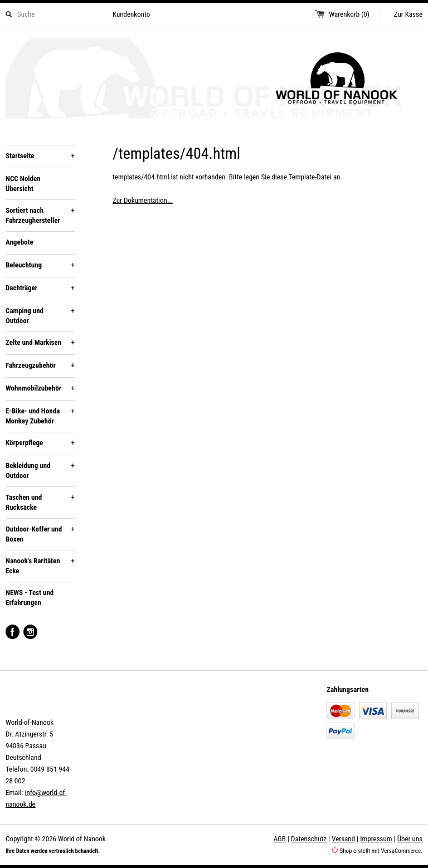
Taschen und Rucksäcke (40, 502)
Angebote (20, 242)
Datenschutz (309, 839)
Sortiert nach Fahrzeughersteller (40, 215)
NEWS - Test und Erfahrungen (30, 598)
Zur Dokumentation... (143, 200)
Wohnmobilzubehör (40, 388)
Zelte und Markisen (40, 343)
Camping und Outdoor (40, 315)
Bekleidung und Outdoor (40, 470)
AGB (280, 839)
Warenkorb (349, 14)
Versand (343, 839)
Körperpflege (40, 443)
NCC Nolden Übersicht (23, 184)
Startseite (40, 156)
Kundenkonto (131, 14)
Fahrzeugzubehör (40, 365)
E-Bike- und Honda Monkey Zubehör (40, 416)
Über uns (410, 839)
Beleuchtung (40, 265)
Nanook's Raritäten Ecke (40, 565)
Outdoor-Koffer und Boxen (40, 534)
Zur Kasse (408, 14)
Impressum (376, 839)
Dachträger (40, 288)
